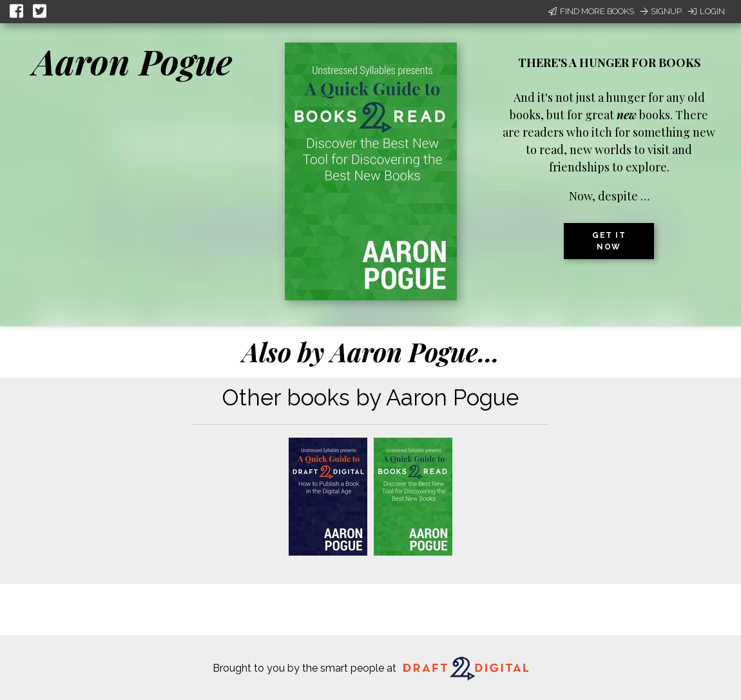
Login (707, 11)
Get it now (609, 241)
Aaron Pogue (132, 61)
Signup (661, 11)
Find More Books (591, 11)
